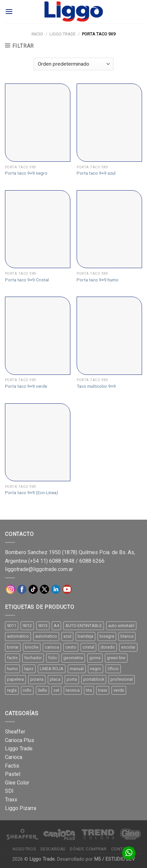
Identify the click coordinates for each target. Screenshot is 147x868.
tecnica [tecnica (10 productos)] (73, 690)
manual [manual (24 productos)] (77, 669)
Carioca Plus (20, 740)
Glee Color (17, 783)
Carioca (14, 757)
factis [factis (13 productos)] (12, 658)
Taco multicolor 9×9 (96, 386)
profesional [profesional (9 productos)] (122, 679)
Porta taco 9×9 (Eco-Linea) (32, 492)
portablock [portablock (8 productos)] (94, 679)
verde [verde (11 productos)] (119, 690)
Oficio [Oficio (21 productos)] (113, 669)
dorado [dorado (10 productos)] (108, 647)
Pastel (13, 774)
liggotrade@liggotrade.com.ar (39, 569)
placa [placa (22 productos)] (55, 679)
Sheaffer (15, 732)
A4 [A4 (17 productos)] (56, 626)
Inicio (37, 34)
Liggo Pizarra (21, 808)
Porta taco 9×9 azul (96, 173)
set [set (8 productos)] (56, 690)
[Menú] (9, 11)
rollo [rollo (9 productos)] (27, 690)
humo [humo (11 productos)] (12, 669)
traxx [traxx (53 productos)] (103, 690)
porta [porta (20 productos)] (72, 679)
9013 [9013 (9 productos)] (43, 626)
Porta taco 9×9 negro (26, 173)
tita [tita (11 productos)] (89, 690)
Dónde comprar (88, 849)
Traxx (11, 800)
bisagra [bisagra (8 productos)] (107, 636)
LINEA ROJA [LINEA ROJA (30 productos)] (52, 669)
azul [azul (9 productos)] (67, 636)
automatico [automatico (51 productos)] (18, 636)
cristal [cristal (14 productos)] (88, 647)
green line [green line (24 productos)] (116, 658)
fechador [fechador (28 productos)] (33, 658)
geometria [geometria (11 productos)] (73, 658)
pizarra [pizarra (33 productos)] (37, 679)
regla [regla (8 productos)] (12, 690)
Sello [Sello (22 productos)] (42, 690)
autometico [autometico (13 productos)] (46, 636)
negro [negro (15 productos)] (96, 669)
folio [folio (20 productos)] (53, 658)
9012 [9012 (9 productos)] (27, 626)
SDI (9, 791)
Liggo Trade (63, 34)
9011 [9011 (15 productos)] (12, 626)
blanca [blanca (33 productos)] (127, 636)
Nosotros (24, 849)
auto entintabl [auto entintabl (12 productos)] (121, 626)
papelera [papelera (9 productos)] (15, 679)
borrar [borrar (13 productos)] (13, 647)
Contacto (123, 849)
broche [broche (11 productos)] (32, 647)
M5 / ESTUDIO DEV (114, 859)
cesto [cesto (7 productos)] (71, 647)
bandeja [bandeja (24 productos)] (85, 636)
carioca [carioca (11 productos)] (52, 647)
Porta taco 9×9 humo (98, 280)
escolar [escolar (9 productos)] (128, 647)
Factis (12, 766)
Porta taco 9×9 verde (26, 386)
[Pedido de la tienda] (73, 64)
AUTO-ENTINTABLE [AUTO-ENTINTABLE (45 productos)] (84, 626)
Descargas (53, 849)
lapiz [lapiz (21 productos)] (29, 669)
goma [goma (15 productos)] (95, 658)
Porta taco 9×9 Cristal (27, 280)
